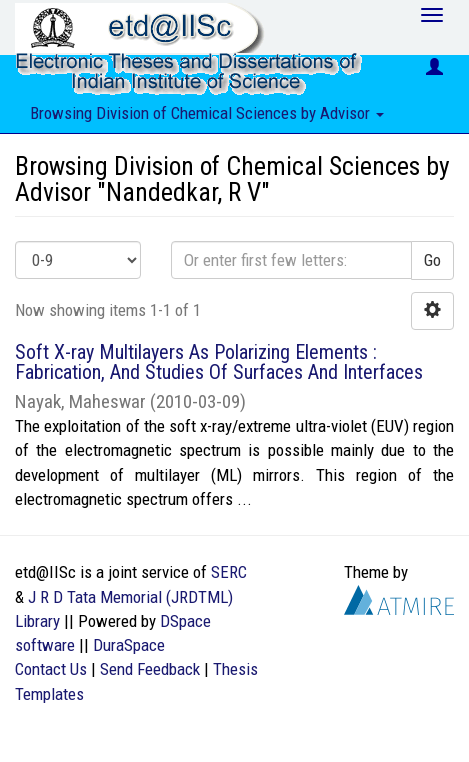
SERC (229, 572)
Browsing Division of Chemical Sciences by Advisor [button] (207, 113)
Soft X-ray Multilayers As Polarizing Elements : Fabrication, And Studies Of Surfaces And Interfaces (219, 362)
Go (432, 260)
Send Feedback (150, 669)
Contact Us (51, 669)
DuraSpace (129, 645)
